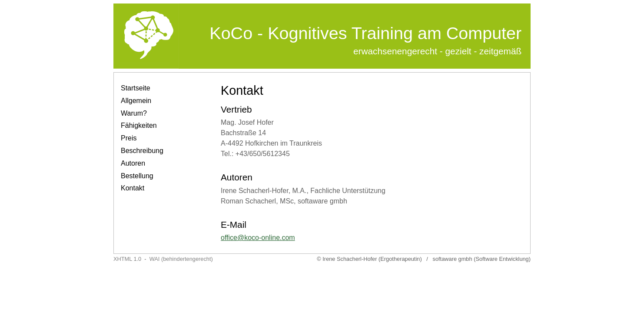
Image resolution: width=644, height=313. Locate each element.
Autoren (133, 163)
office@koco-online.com (258, 238)
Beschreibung (142, 151)
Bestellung (137, 176)
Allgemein (136, 101)
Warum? (134, 113)
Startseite (136, 88)
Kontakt (133, 188)
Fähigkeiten (139, 125)
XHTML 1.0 (127, 259)
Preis (129, 138)
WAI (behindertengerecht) (181, 259)
